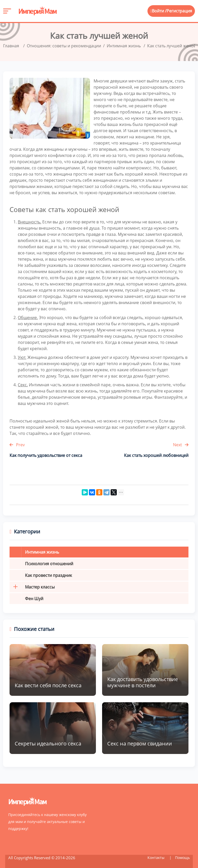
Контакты (156, 857)
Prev (17, 444)
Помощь (182, 857)
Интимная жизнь (42, 552)
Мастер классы (32, 587)
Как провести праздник (48, 575)
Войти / (158, 11)
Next (181, 444)
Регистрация (179, 11)
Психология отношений (49, 563)
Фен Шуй (34, 598)
